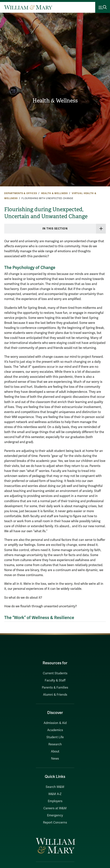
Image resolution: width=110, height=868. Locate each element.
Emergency (55, 815)
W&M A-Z (55, 794)
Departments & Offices (21, 193)
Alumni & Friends (55, 695)
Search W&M (55, 787)
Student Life (55, 737)
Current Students (55, 673)
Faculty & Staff (55, 680)
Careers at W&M (55, 808)
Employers (55, 801)
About (55, 752)
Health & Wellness (55, 101)
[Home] (28, 7)
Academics (55, 730)
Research (55, 744)
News (55, 759)
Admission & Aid (55, 723)
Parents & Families (55, 688)
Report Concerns (55, 823)
